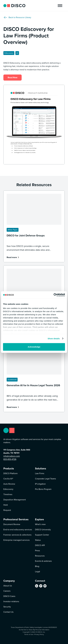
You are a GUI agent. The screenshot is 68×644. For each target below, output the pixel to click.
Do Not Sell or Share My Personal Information (34, 630)
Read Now (13, 77)
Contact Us (8, 612)
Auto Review (9, 484)
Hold (6, 505)
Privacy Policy (39, 634)
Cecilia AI (8, 479)
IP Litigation (40, 484)
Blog (37, 566)
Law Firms (40, 473)
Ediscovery (8, 489)
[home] (14, 5)
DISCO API (40, 545)
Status (38, 540)
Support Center (42, 535)
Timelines (8, 494)
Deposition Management (15, 500)
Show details (54, 339)
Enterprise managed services (16, 540)
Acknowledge (34, 347)
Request (7, 510)
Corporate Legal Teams (45, 479)
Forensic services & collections (17, 535)
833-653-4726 (10, 459)
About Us (8, 586)
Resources (40, 556)
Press (37, 551)
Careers (7, 591)
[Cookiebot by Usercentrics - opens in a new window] (54, 295)
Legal (38, 572)
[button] (60, 6)
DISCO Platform (10, 473)
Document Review (12, 524)
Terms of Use (29, 634)
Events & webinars (43, 561)
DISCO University (43, 530)
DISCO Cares (9, 596)
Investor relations (11, 601)
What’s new (40, 524)
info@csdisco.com (12, 456)
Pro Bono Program (43, 489)
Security (7, 607)
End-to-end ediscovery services (18, 530)
